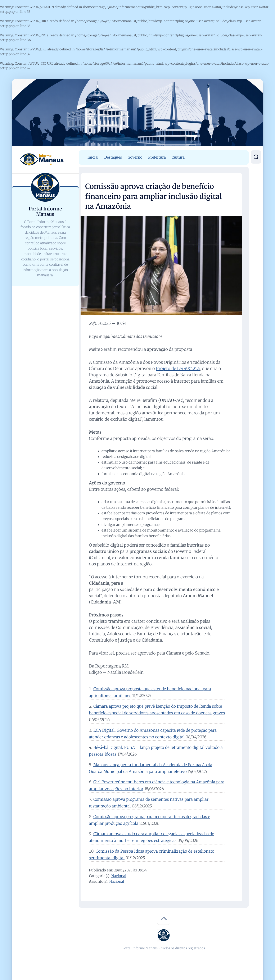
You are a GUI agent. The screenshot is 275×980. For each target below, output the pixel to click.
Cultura (178, 157)
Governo (135, 157)
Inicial (93, 157)
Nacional (119, 876)
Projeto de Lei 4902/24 (178, 368)
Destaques (113, 157)
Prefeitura (157, 157)
